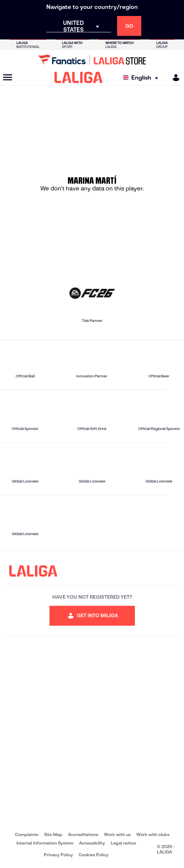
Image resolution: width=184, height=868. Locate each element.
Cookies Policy (94, 855)
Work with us (117, 834)
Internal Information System (45, 843)
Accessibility (92, 843)
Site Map (53, 834)
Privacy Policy (58, 855)
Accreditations (83, 834)
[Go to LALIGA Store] (92, 60)
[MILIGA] (174, 78)
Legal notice (123, 843)
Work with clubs (153, 834)
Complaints (27, 834)
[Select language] (142, 78)
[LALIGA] (78, 77)
